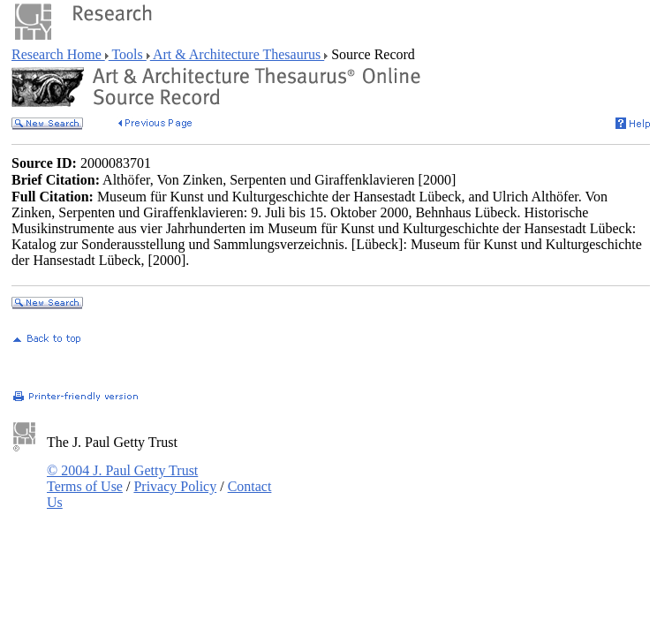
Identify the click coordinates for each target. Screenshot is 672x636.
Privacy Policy (175, 486)
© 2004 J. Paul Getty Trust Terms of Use (122, 478)
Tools (128, 54)
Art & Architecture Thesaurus (237, 54)
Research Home (58, 54)
